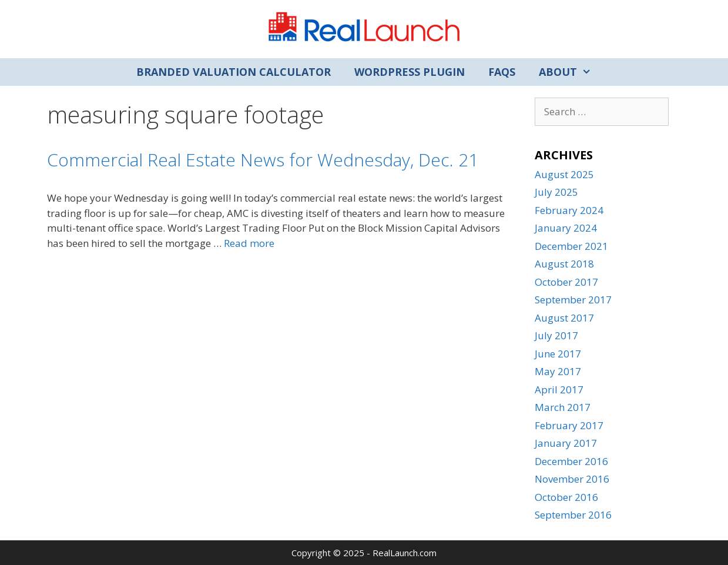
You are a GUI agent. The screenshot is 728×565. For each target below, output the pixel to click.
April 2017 (559, 390)
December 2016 (571, 461)
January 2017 (566, 443)
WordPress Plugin (410, 72)
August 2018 (564, 264)
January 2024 (566, 228)
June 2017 (558, 354)
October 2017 (566, 282)
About (571, 72)
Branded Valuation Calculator (234, 72)
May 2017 (558, 371)
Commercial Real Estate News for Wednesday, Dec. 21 (263, 160)
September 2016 (573, 515)
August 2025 (564, 174)
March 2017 (563, 407)
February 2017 (569, 425)
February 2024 (569, 210)
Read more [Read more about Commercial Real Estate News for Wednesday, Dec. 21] (249, 243)
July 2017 (556, 335)
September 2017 (573, 300)
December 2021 (571, 246)
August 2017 (564, 318)
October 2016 (566, 497)
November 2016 (572, 479)
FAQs (502, 72)
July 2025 (556, 192)
